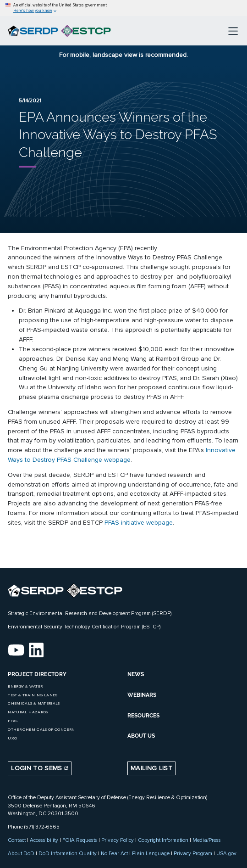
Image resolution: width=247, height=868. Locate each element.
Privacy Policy (118, 840)
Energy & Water (25, 686)
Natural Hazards (28, 712)
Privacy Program (193, 853)
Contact (17, 840)
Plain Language (151, 853)
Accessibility (44, 840)
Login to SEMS (40, 768)
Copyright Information (163, 840)
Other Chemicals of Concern (41, 730)
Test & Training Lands (33, 695)
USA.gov (226, 853)
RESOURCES (143, 716)
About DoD (21, 853)
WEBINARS (142, 695)
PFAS (13, 721)
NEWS (136, 674)
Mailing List (151, 768)
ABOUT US (141, 736)
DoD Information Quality (68, 853)
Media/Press (207, 840)
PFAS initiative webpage (139, 523)
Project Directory (37, 674)
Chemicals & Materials (34, 703)
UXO (12, 738)
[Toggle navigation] (233, 31)
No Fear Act (114, 853)
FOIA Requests (80, 840)
